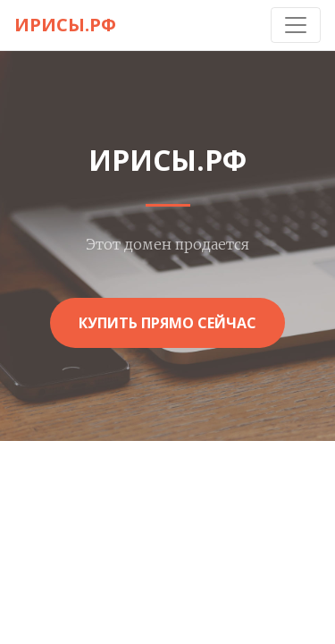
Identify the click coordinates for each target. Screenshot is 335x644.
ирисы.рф (65, 25)
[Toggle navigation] (296, 25)
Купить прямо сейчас (167, 323)
